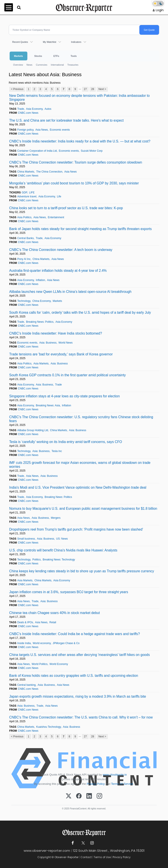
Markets (18, 56)
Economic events (60, 130)
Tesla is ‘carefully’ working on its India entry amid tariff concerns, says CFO (66, 442)
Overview (18, 65)
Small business (26, 539)
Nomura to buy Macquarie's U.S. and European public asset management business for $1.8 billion (83, 509)
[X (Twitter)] (69, 796)
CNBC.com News (28, 113)
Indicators (76, 42)
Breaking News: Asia (48, 405)
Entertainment (56, 217)
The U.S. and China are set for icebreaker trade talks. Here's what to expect (66, 120)
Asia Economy (34, 109)
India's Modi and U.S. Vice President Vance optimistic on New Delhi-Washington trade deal (78, 487)
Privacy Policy (96, 784)
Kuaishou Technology (48, 727)
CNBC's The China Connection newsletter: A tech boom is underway (61, 250)
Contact (86, 857)
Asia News (42, 130)
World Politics (40, 664)
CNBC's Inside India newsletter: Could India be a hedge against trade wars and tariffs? (74, 634)
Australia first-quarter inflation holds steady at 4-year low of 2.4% (58, 271)
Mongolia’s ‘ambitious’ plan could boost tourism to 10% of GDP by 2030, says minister (74, 183)
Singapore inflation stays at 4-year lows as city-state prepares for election (64, 396)
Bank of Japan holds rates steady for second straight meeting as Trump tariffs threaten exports (80, 229)
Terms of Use (102, 857)
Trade (21, 109)
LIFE (32, 193)
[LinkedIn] (89, 796)
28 (93, 89)
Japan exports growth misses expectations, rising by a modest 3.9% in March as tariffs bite (78, 696)
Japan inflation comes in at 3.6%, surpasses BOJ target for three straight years (69, 592)
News (29, 65)
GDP (24, 193)
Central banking (26, 685)
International (57, 65)
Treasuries (73, 65)
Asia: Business (48, 343)
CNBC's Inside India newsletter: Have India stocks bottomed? (56, 333)
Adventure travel (27, 196)
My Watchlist (50, 42)
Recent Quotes (20, 42)
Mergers (56, 518)
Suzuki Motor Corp (92, 151)
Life (59, 196)
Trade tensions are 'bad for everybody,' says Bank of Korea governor (61, 354)
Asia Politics (24, 217)
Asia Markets (41, 364)
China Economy (42, 301)
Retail (53, 622)
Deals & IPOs (25, 622)
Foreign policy (25, 130)
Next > (102, 89)
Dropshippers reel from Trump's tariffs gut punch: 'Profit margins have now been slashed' (76, 529)
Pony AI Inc (24, 259)
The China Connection (49, 172)
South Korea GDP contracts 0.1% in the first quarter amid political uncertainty (67, 375)
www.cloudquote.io (115, 775)
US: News (62, 539)
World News (65, 343)
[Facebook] (79, 796)
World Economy (59, 664)
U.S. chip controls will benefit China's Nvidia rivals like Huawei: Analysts (63, 550)
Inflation (40, 280)
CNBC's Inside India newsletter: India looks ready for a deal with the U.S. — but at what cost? (80, 141)
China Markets (26, 172)
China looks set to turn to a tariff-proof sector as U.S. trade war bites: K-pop (66, 208)
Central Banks (25, 238)
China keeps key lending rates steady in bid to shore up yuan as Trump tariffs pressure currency (82, 571)
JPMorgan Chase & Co (66, 643)
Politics (37, 560)
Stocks (38, 56)
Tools (74, 56)
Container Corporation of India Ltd (37, 151)
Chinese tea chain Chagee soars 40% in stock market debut (54, 613)
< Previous (17, 89)
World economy (42, 643)
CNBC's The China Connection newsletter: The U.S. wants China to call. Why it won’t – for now (81, 717)
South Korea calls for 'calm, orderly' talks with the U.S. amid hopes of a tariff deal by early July (80, 312)
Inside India (24, 643)
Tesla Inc (57, 451)
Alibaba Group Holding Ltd (33, 430)
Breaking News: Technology (59, 560)
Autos (48, 109)
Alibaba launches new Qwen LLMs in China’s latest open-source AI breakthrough (70, 292)
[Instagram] (99, 796)
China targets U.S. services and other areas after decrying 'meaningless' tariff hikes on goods (80, 655)
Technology (24, 301)
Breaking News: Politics (40, 322)
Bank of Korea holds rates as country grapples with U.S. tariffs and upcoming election (74, 676)
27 (85, 89)
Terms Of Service (122, 784)
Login (160, 10)
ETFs (56, 56)
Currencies (42, 65)
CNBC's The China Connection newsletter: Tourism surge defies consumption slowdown (76, 162)
